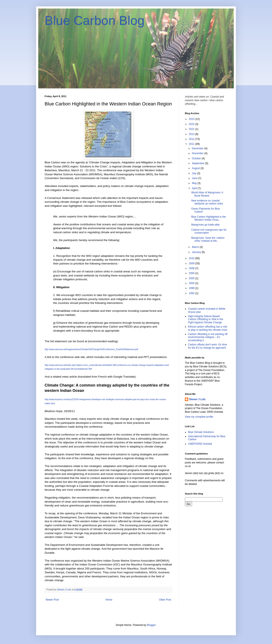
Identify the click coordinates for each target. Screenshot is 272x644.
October (197, 158)
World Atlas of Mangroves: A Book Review (207, 194)
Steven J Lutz (197, 399)
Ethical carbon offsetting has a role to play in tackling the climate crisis (208, 328)
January (197, 252)
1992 (192, 293)
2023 (192, 119)
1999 (192, 288)
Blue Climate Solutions (201, 432)
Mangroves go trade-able (205, 225)
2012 (192, 139)
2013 (192, 134)
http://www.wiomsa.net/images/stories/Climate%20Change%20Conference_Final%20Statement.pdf (91, 349)
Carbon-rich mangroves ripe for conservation (209, 231)
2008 (192, 268)
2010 (192, 258)
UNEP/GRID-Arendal (200, 444)
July (195, 173)
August (196, 168)
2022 (192, 124)
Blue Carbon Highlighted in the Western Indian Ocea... (209, 218)
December (198, 148)
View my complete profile (199, 417)
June (195, 178)
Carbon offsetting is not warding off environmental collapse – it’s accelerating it (208, 337)
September (198, 163)
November (198, 153)
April (195, 188)
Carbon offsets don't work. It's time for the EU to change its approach (208, 346)
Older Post (165, 600)
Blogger (151, 625)
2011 (192, 144)
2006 (192, 273)
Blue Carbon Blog (95, 21)
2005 (192, 278)
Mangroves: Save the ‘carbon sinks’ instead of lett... (208, 239)
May (195, 183)
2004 (192, 283)
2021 (192, 129)
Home (109, 600)
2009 (192, 263)
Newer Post (52, 600)
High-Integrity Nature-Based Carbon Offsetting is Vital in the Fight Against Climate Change (206, 319)
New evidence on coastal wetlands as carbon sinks (207, 202)
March (196, 247)
